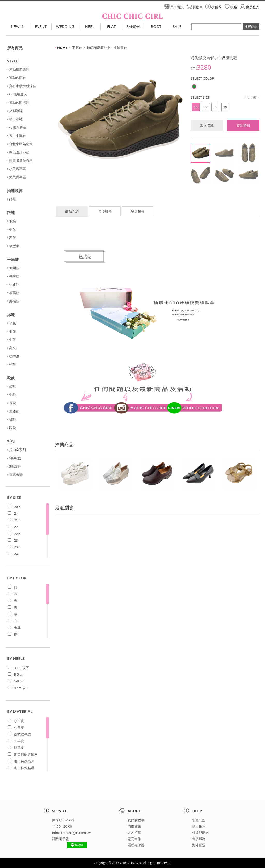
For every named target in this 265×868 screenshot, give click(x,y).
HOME (62, 48)
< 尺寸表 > (251, 97)
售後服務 (105, 211)
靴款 (11, 378)
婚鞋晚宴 (15, 190)
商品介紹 (72, 211)
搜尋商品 (251, 26)
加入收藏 (207, 125)
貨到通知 (243, 125)
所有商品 (15, 48)
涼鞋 (11, 314)
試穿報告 (138, 211)
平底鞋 (13, 259)
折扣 (11, 441)
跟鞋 (11, 212)
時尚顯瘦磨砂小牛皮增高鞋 (107, 48)
